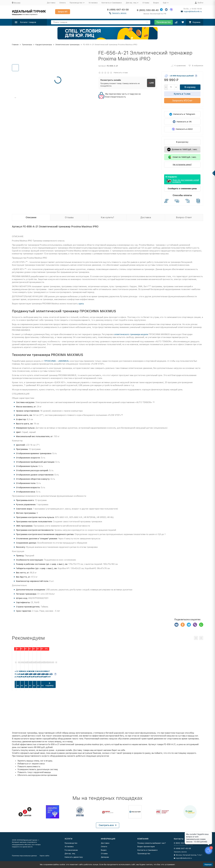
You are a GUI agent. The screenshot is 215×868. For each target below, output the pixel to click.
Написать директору (74, 857)
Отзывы (146, 3)
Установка (93, 3)
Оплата (62, 3)
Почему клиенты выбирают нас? (152, 843)
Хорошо (208, 864)
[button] (15, 98)
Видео (156, 3)
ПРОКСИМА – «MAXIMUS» (57, 361)
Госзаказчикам (71, 850)
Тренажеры (27, 45)
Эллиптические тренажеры (67, 45)
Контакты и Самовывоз (112, 3)
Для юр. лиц (70, 854)
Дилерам (105, 857)
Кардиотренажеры (44, 45)
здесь (81, 304)
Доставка (51, 3)
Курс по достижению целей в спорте (186, 181)
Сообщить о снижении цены (182, 189)
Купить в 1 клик (182, 94)
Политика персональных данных (24, 856)
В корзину (190, 87)
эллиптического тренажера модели (131, 334)
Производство (164, 22)
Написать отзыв (121, 73)
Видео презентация (146, 847)
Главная (15, 45)
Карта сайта (44, 856)
